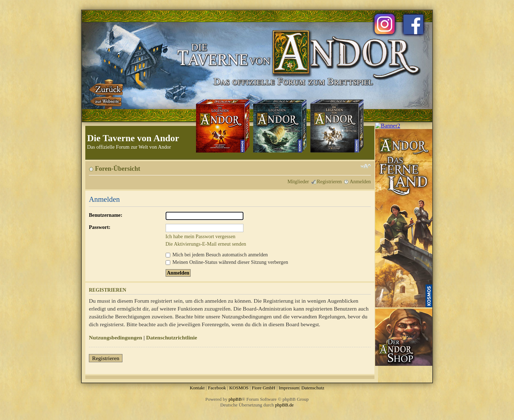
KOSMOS (239, 388)
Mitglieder (298, 181)
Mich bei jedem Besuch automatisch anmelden (217, 255)
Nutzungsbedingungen (115, 337)
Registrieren (329, 181)
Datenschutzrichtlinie (172, 337)
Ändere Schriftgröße (366, 166)
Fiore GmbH (263, 388)
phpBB (235, 399)
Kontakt (197, 388)
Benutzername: (106, 215)
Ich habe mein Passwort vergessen (201, 236)
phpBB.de (284, 405)
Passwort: (100, 227)
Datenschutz (313, 388)
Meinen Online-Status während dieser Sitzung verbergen (227, 262)
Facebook (217, 388)
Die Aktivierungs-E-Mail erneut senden (206, 244)
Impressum (289, 388)
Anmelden (360, 181)
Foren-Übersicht (118, 169)
